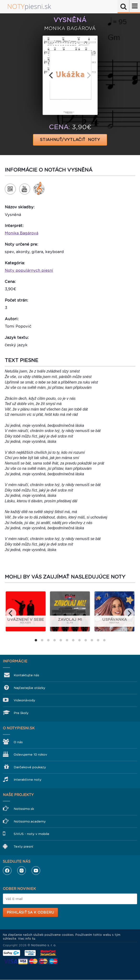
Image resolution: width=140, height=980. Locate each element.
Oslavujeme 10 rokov (30, 755)
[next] (89, 75)
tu (34, 939)
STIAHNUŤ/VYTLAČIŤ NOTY (70, 140)
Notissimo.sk (24, 809)
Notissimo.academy (30, 821)
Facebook (7, 871)
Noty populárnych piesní (29, 270)
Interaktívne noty (28, 780)
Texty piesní (23, 847)
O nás (18, 742)
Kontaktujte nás (26, 675)
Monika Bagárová (22, 233)
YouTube (36, 871)
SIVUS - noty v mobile (31, 834)
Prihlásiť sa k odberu (30, 912)
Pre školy (21, 713)
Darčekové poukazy (30, 767)
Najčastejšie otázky (29, 688)
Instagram (22, 871)
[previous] (52, 75)
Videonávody (24, 700)
